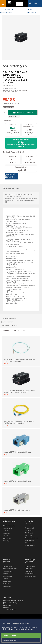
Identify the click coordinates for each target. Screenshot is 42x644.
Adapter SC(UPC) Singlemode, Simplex (17, 452)
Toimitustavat (29, 531)
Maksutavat (29, 536)
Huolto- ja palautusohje (7, 585)
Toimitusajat (29, 533)
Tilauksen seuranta (9, 526)
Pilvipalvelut (29, 569)
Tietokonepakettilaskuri (10, 569)
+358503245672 (10, 610)
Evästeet (28, 548)
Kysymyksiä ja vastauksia (8, 530)
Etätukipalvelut (8, 566)
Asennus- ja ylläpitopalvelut (30, 572)
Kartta (6, 608)
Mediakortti (7, 533)
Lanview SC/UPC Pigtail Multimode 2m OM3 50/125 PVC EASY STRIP (19, 361)
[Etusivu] (9, 3)
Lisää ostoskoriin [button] (25, 112)
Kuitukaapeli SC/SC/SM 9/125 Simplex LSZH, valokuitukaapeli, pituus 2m (20, 422)
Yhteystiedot (7, 538)
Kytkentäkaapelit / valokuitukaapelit (8, 11)
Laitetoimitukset (30, 566)
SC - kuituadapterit (32, 11)
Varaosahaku (7, 581)
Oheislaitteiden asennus (8, 577)
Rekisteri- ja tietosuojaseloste (30, 544)
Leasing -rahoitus (30, 576)
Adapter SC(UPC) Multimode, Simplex (17, 510)
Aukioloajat (7, 541)
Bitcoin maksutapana (31, 538)
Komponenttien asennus (8, 572)
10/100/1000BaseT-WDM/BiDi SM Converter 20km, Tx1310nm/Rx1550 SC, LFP (20, 391)
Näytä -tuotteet (7, 322)
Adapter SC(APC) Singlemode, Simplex (17, 481)
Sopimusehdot (29, 540)
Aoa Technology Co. (15, 66)
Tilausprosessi (29, 528)
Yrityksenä (6, 536)
